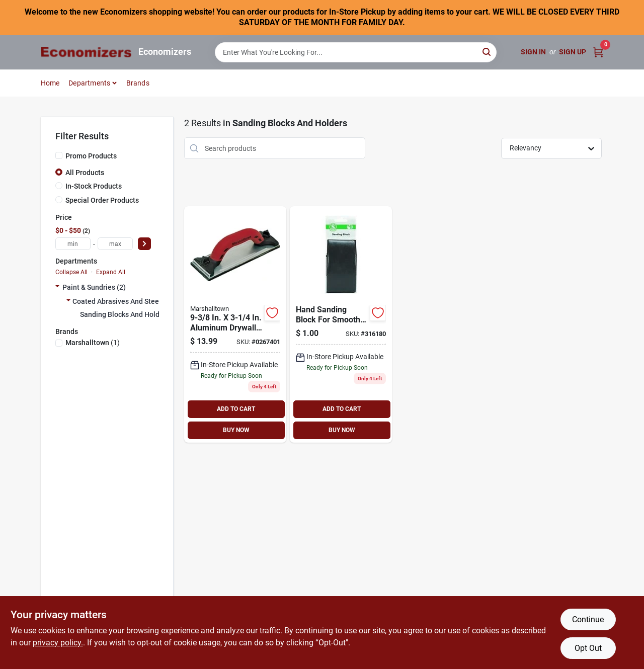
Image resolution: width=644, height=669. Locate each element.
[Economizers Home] (86, 52)
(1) (93, 343)
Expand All (111, 272)
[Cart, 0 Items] (598, 52)
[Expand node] (57, 287)
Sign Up (573, 52)
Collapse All (71, 272)
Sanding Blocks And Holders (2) (130, 314)
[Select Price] (144, 244)
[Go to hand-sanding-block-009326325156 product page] (341, 324)
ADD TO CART (236, 409)
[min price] (73, 244)
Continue (588, 619)
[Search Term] (356, 52)
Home (50, 83)
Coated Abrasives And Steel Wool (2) (131, 301)
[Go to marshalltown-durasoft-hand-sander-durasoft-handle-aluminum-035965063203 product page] (235, 324)
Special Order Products (102, 200)
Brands (138, 83)
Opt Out (588, 648)
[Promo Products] (59, 155)
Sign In (533, 52)
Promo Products (91, 156)
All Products (85, 173)
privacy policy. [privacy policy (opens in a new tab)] (58, 643)
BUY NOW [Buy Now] (236, 430)
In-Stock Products (94, 186)
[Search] (487, 52)
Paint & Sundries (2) (94, 287)
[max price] (115, 244)
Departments (89, 83)
